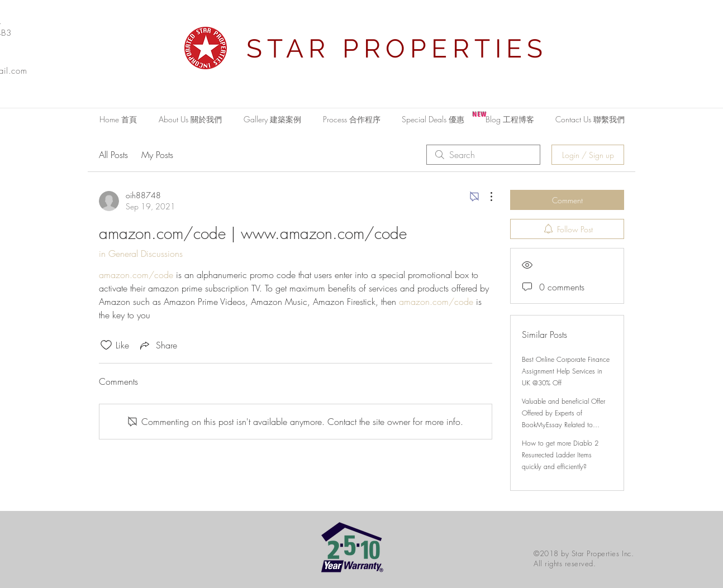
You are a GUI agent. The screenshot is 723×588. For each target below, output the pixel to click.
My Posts (157, 155)
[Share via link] (158, 345)
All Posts (113, 155)
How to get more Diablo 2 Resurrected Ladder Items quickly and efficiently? (560, 455)
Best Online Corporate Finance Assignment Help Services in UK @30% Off (566, 371)
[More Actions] (486, 197)
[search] (483, 155)
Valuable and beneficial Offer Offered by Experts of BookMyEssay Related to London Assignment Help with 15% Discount (564, 425)
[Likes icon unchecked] (106, 345)
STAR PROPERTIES (397, 49)
